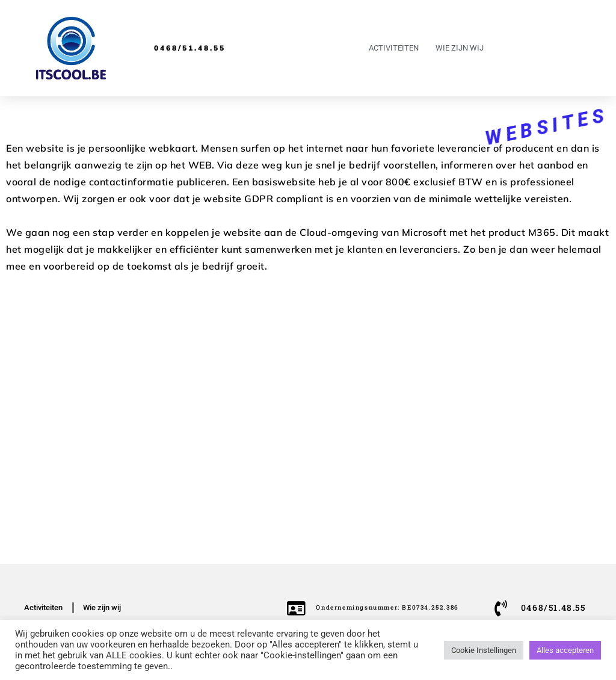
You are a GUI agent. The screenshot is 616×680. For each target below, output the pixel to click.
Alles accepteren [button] (565, 650)
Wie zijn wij (460, 48)
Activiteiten (394, 48)
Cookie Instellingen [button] (484, 650)
